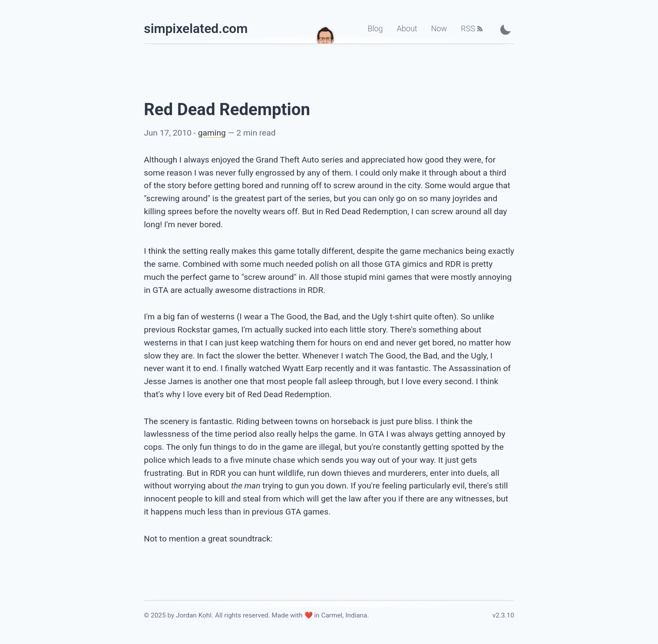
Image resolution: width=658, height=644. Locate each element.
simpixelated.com (196, 28)
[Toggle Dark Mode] (506, 29)
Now (439, 28)
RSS (468, 28)
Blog (375, 28)
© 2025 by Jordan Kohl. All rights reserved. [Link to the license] (207, 615)
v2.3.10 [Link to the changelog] (503, 615)
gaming (212, 133)
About (407, 28)
